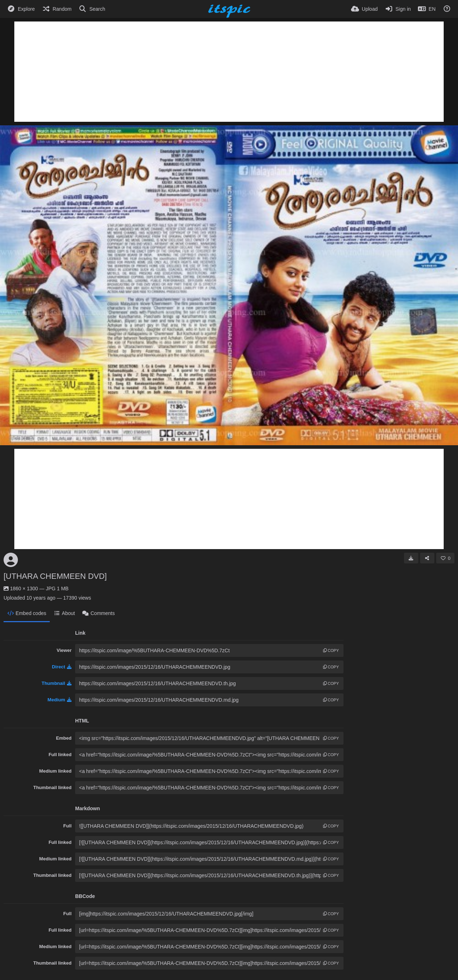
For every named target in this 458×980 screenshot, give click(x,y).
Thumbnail (57, 683)
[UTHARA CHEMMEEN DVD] (55, 576)
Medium (60, 700)
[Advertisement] (229, 72)
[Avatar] (11, 560)
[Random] (57, 9)
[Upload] (364, 9)
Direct (62, 667)
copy (331, 650)
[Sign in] (398, 9)
